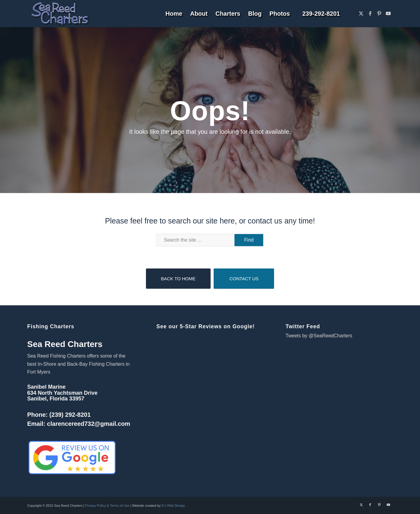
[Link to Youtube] (388, 13)
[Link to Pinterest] (379, 13)
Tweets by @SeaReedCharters (319, 336)
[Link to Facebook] (370, 13)
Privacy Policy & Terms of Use (107, 506)
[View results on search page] (249, 240)
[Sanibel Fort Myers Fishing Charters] (60, 14)
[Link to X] (361, 13)
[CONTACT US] (244, 279)
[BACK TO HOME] (178, 279)
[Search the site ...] (210, 240)
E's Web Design (173, 506)
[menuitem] (174, 14)
